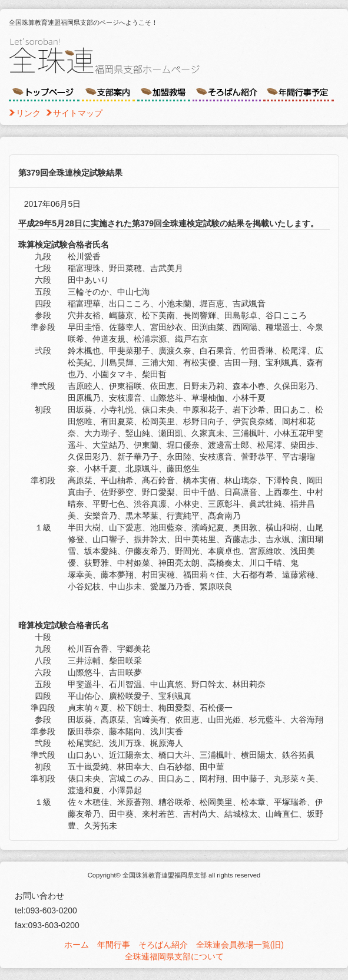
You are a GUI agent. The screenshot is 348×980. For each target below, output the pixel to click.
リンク (28, 113)
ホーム (77, 945)
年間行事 (114, 945)
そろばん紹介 (163, 945)
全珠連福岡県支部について (174, 956)
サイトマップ (78, 113)
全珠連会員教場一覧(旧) (240, 945)
